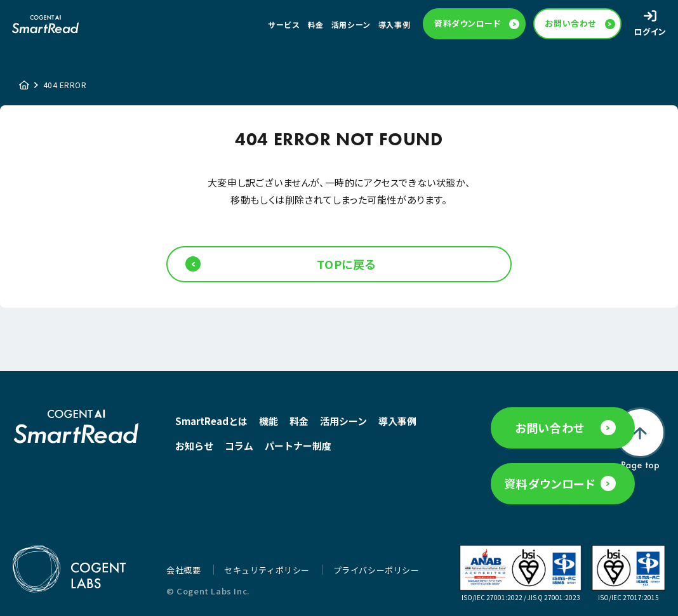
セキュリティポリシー (268, 570)
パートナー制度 (209, 476)
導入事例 (394, 26)
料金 (316, 26)
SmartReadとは (211, 427)
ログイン (650, 33)
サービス (284, 26)
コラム (289, 451)
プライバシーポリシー (376, 570)
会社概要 (185, 570)
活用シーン (351, 26)
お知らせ (244, 451)
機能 (269, 427)
